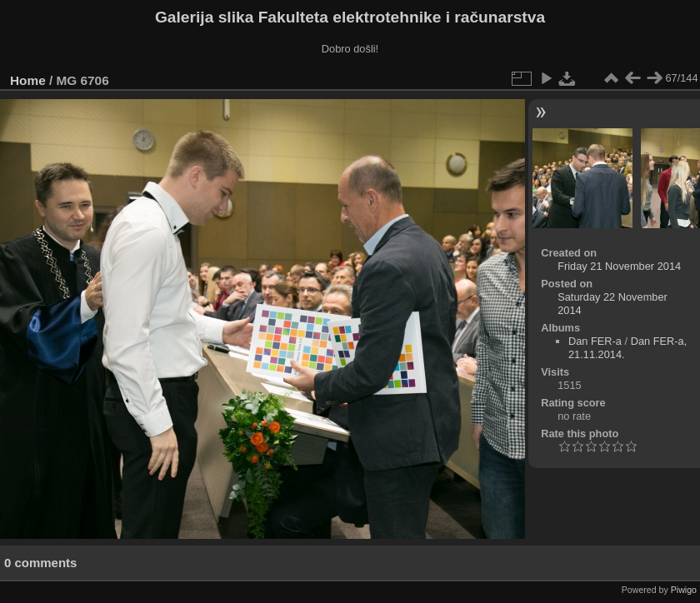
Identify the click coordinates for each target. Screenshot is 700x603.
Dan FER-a (595, 341)
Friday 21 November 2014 (619, 266)
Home (28, 80)
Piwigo (684, 590)
